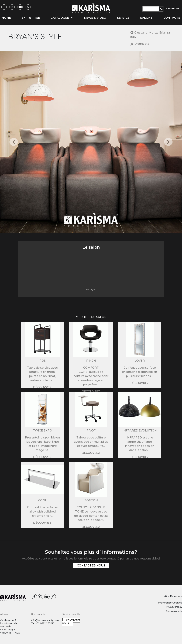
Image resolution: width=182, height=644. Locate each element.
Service (123, 18)
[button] (14, 142)
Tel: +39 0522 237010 (43, 623)
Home (6, 18)
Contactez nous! (71, 622)
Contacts (172, 18)
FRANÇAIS (173, 8)
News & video (95, 18)
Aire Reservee (173, 596)
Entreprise (31, 18)
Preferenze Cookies (170, 603)
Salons (146, 18)
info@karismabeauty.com (45, 620)
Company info (174, 611)
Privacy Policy (174, 607)
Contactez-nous (91, 566)
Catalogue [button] (62, 18)
